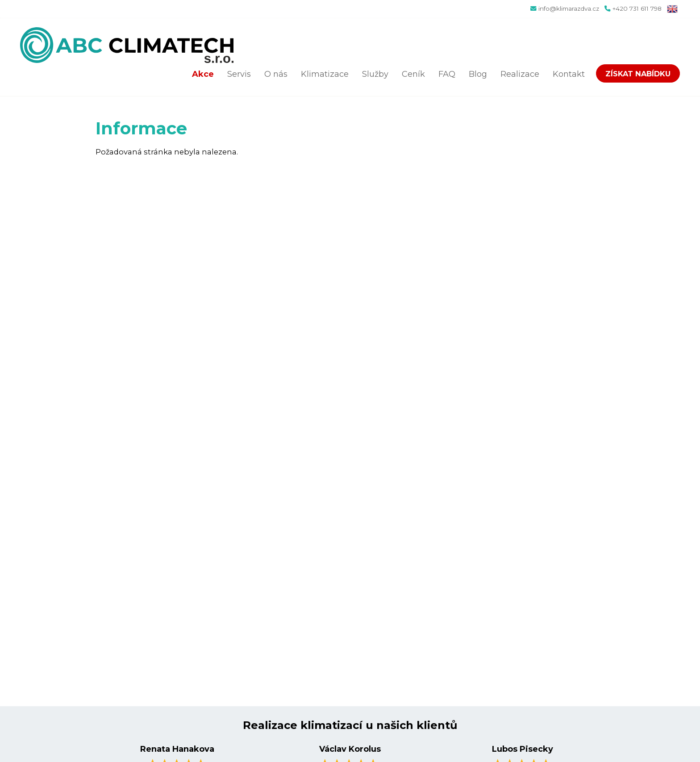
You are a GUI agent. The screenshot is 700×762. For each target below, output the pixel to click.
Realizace (520, 74)
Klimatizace (325, 74)
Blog (478, 74)
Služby (375, 74)
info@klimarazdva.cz (569, 8)
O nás (276, 74)
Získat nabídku (638, 74)
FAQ (447, 74)
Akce (203, 74)
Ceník (413, 74)
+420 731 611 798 (637, 8)
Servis (239, 74)
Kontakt (569, 74)
